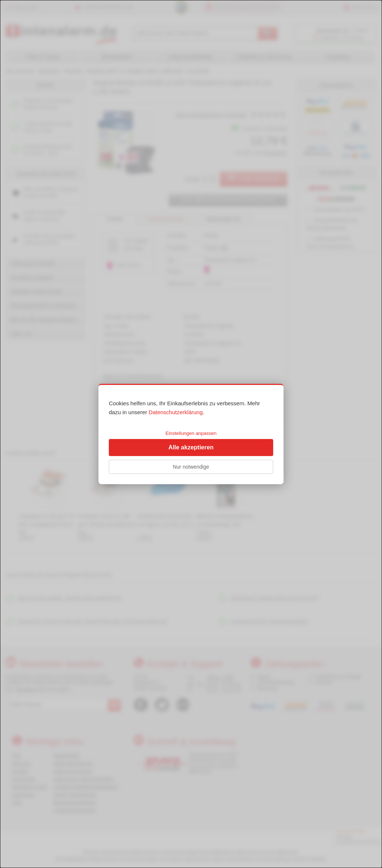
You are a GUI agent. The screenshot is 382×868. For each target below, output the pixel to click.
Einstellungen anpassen (191, 433)
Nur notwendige (191, 467)
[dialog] (191, 434)
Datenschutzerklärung (176, 412)
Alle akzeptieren (191, 447)
